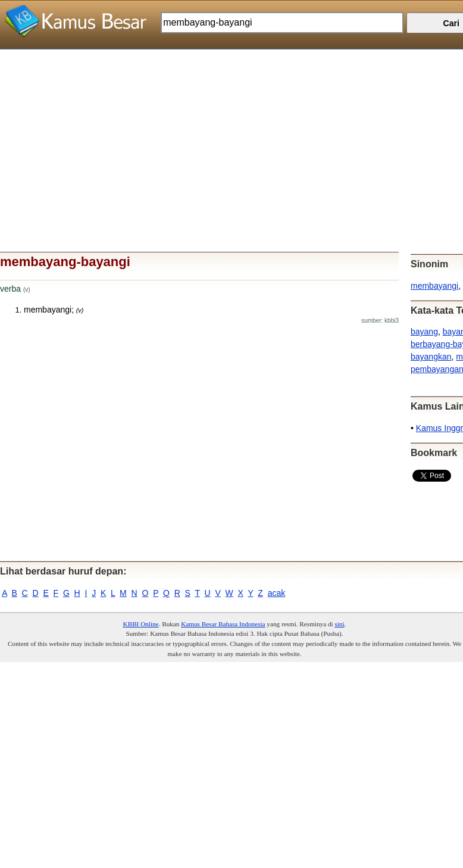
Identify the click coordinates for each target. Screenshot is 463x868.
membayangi (434, 286)
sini (339, 624)
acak (277, 593)
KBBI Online (141, 624)
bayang (424, 332)
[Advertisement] (227, 133)
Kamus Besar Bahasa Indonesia (223, 624)
